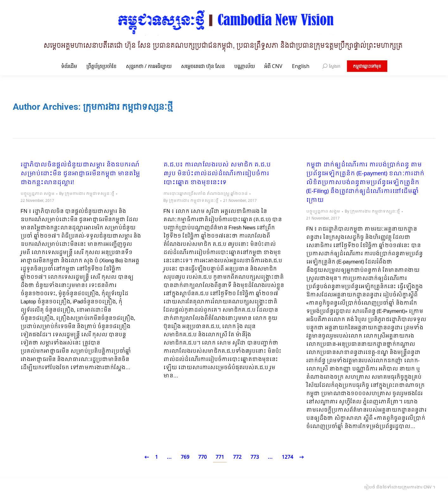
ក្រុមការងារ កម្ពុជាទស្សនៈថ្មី (128, 107)
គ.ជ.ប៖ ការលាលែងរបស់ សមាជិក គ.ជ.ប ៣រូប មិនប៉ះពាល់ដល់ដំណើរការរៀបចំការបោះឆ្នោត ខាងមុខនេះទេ (217, 174)
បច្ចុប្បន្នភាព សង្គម (38, 194)
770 (202, 457)
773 (255, 457)
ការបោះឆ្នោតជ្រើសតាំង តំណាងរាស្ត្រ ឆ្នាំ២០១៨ (205, 194)
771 (220, 457)
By (87, 194)
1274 (287, 457)
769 (185, 457)
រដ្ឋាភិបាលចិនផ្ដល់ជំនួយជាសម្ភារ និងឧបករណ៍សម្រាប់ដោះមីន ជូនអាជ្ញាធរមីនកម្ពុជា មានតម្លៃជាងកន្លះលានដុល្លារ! (80, 174)
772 (237, 457)
